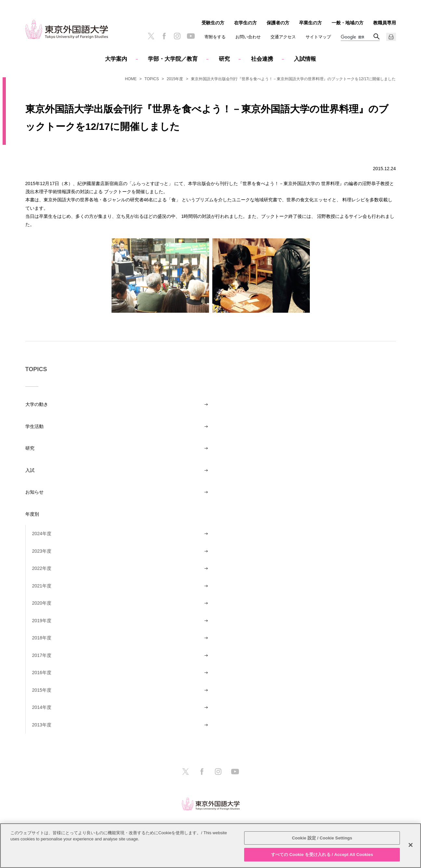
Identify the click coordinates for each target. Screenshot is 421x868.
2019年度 (42, 621)
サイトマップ (318, 37)
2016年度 (42, 673)
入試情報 (305, 59)
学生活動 (34, 426)
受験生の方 (213, 23)
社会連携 (262, 59)
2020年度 (42, 603)
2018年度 (42, 638)
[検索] (357, 37)
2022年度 (42, 568)
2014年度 (42, 707)
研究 (224, 59)
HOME (131, 79)
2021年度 (42, 586)
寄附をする (215, 37)
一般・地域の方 (348, 23)
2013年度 (42, 725)
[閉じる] (411, 845)
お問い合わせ (248, 37)
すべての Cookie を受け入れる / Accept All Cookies (322, 855)
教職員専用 (385, 23)
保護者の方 (278, 23)
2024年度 (42, 534)
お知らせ (34, 492)
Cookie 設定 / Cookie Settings (322, 838)
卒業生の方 (310, 23)
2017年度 (42, 655)
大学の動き (37, 404)
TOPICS (151, 79)
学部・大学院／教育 (173, 59)
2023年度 (42, 551)
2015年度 (175, 79)
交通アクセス (283, 37)
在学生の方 (245, 23)
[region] (210, 846)
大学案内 (116, 59)
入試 (30, 470)
